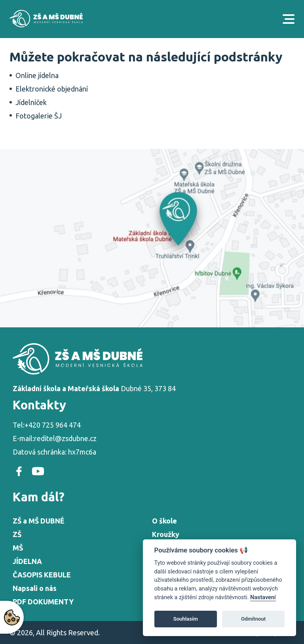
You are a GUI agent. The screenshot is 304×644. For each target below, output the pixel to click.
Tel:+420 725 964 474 (47, 425)
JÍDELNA (27, 561)
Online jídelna (37, 75)
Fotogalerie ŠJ (39, 116)
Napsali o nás (35, 588)
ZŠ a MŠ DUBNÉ (39, 521)
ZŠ (17, 534)
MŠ (18, 548)
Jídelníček (31, 102)
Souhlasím (186, 619)
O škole (164, 521)
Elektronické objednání (52, 89)
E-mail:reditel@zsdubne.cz (55, 438)
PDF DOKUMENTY (43, 602)
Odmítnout (253, 619)
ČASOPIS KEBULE (42, 575)
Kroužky (166, 534)
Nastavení (263, 597)
